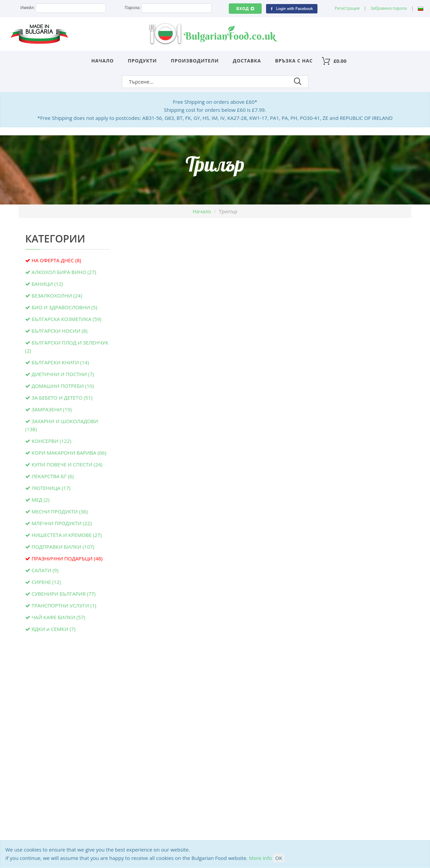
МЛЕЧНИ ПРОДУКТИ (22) (62, 523)
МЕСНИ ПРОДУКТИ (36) (60, 511)
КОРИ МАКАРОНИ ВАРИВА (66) (69, 453)
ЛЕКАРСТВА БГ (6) (53, 476)
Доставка (247, 61)
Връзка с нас (294, 61)
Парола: (133, 8)
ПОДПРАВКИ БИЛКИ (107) (63, 547)
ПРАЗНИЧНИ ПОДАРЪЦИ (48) (67, 558)
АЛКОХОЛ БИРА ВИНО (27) (64, 272)
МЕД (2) (40, 500)
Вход (245, 9)
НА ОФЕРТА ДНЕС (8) (56, 260)
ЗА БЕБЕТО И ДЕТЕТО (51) (62, 398)
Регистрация (347, 8)
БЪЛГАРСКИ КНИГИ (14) (60, 362)
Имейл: (28, 8)
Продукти (142, 61)
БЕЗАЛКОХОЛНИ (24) (57, 295)
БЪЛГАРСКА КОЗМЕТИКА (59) (67, 319)
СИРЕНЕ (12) (46, 582)
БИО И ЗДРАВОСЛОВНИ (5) (64, 307)
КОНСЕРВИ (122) (51, 441)
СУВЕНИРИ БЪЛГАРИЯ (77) (64, 594)
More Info (260, 858)
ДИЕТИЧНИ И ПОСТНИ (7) (63, 374)
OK (279, 858)
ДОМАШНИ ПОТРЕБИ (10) (63, 386)
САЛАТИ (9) (45, 570)
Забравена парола (389, 8)
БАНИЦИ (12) (47, 284)
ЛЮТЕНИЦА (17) (51, 488)
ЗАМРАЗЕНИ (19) (52, 409)
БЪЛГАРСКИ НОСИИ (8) (60, 331)
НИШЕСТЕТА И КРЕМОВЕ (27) (67, 535)
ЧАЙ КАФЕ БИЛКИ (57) (58, 617)
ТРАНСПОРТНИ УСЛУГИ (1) (64, 605)
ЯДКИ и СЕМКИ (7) (54, 629)
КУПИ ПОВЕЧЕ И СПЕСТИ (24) (67, 464)
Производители (195, 61)
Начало (103, 61)
